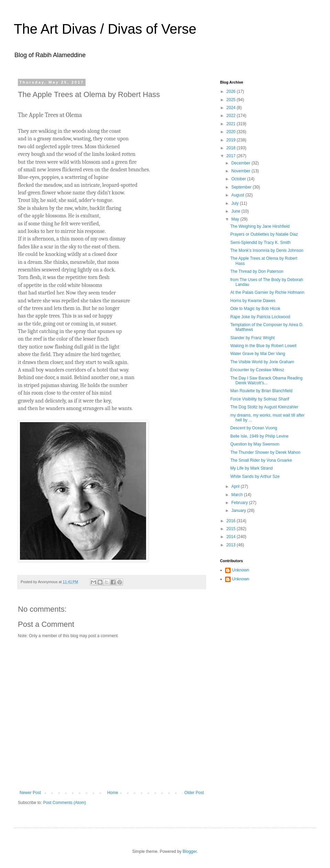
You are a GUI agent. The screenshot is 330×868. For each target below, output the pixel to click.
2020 (232, 132)
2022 (232, 116)
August (238, 195)
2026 (232, 92)
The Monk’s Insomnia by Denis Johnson (267, 250)
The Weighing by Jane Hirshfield (260, 226)
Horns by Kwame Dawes (253, 301)
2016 (232, 521)
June (236, 211)
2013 (232, 545)
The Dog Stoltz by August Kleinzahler (264, 407)
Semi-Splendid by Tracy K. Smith (260, 243)
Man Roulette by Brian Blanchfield (261, 391)
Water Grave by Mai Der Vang (258, 354)
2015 (232, 529)
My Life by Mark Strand (251, 468)
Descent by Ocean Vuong (254, 428)
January (239, 511)
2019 (232, 140)
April (236, 486)
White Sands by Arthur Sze (255, 476)
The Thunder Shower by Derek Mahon (265, 452)
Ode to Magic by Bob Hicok (255, 309)
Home (113, 793)
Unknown (241, 570)
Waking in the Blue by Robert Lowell (263, 346)
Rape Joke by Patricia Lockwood (260, 317)
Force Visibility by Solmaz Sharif (260, 399)
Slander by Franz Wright (252, 338)
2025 (232, 100)
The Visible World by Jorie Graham (262, 362)
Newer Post (30, 793)
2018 (232, 148)
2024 (232, 108)
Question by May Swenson (255, 444)
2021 (232, 124)
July (236, 203)
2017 (232, 156)
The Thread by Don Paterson (257, 271)
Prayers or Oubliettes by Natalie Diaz (264, 234)
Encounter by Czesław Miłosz (257, 370)
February (240, 503)
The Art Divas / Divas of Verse (105, 29)
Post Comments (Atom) (64, 803)
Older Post (194, 793)
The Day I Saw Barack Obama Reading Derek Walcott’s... (266, 381)
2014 (232, 537)
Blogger (190, 851)
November (241, 171)
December (241, 163)
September (242, 187)
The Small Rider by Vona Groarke (261, 460)
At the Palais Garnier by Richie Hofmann (267, 292)
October (239, 179)
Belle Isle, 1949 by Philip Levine (259, 436)
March (238, 495)
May (236, 219)
